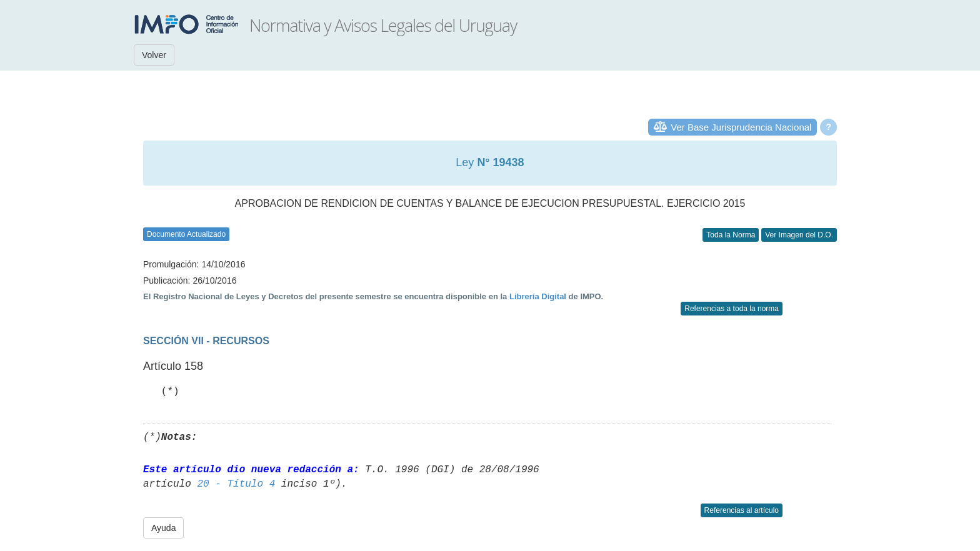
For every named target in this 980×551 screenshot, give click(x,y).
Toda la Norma (731, 235)
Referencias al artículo (742, 510)
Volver (154, 55)
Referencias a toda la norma (732, 309)
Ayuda (163, 528)
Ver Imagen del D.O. (799, 235)
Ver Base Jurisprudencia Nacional (741, 127)
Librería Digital (538, 296)
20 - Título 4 (236, 484)
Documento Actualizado (186, 234)
